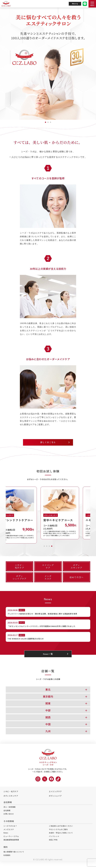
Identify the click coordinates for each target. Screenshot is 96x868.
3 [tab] (50, 122)
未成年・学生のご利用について (62, 839)
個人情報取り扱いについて (14, 858)
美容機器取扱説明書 (12, 846)
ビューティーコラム (12, 842)
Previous (4, 516)
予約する (75, 4)
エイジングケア (55, 796)
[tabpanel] (48, 64)
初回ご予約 (53, 846)
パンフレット (54, 842)
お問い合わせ (9, 819)
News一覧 (48, 658)
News (6, 839)
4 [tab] (52, 546)
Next (92, 516)
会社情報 (7, 815)
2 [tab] (48, 122)
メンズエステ (9, 835)
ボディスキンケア (11, 801)
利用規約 (7, 862)
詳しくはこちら (48, 443)
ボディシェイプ (55, 801)
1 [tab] (45, 122)
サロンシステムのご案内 (59, 835)
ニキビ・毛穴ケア (11, 796)
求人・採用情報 (10, 812)
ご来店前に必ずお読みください (62, 831)
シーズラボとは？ (11, 831)
